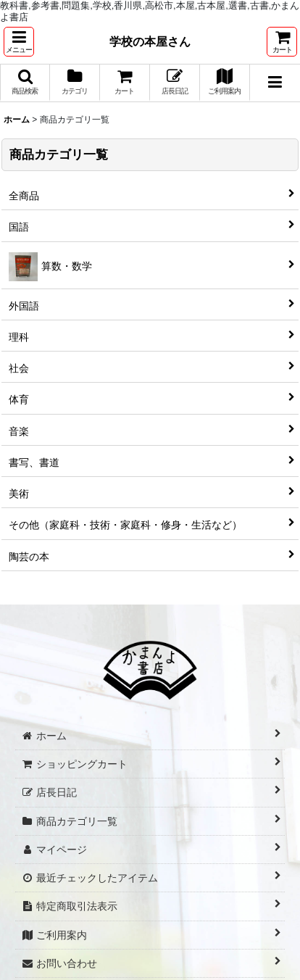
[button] (19, 42)
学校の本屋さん (150, 41)
